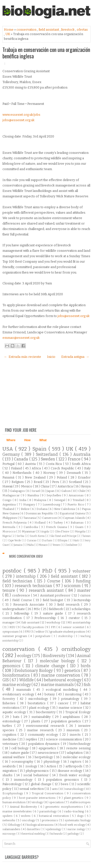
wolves (26, 816)
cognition (10, 735)
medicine (10, 739)
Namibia (34, 495)
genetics (73, 671)
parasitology (48, 811)
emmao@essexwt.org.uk (21, 338)
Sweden (48, 459)
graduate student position (68, 632)
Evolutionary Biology (34, 671)
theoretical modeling (33, 834)
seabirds (10, 766)
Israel (36, 491)
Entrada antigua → (75, 357)
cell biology (21, 748)
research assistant (47, 590)
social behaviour (37, 775)
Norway (50, 473)
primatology (71, 699)
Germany (12, 454)
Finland (17, 468)
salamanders (12, 829)
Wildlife (27, 680)
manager (9, 622)
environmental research (46, 726)
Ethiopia (63, 540)
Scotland (76, 482)
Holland (40, 523)
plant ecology (40, 708)
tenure (10, 590)
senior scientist (74, 627)
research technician (34, 586)
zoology (32, 766)
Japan (51, 491)
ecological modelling (63, 690)
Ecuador (84, 477)
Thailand (9, 509)
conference (22, 595)
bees (65, 784)
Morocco (9, 531)
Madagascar (12, 495)
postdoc (13, 571)
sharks (8, 775)
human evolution (14, 802)
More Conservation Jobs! (26, 556)
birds (86, 666)
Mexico (27, 486)
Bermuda (9, 527)
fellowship (23, 613)
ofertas (82, 30)
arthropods (74, 766)
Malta (31, 545)
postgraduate (43, 636)
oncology (29, 820)
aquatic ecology (15, 712)
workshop (54, 622)
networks (9, 820)
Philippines (10, 518)
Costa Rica (54, 464)
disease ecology (70, 771)
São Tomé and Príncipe (64, 536)
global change (42, 784)
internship (27, 576)
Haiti (77, 540)
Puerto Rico (76, 504)
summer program (15, 636)
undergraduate (14, 609)
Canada (22, 459)
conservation (27, 30)
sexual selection (32, 789)
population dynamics (45, 744)
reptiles (32, 739)
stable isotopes (80, 802)
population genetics (67, 721)
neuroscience (48, 753)
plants (36, 721)
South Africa (81, 464)
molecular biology (59, 661)
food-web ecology (73, 825)
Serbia (21, 536)
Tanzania (30, 518)
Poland (63, 477)
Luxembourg (52, 504)
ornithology (76, 649)
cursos (85, 595)
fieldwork (56, 609)
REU (13, 627)
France (75, 459)
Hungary (30, 504)
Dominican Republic (40, 513)
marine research (41, 730)
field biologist (54, 600)
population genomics (64, 780)
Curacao (32, 540)
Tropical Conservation (48, 793)
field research (69, 605)
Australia (82, 454)
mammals (25, 690)
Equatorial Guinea (73, 513)
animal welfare (14, 757)
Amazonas (77, 495)
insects (76, 735)
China (45, 486)
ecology (25, 656)
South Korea (37, 536)
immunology (24, 780)
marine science (71, 708)
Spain (40, 449)
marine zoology (77, 829)
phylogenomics (38, 771)
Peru (56, 482)
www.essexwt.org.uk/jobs (21, 115)
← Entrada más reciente (23, 357)
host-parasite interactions (38, 798)
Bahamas (78, 523)
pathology (74, 834)
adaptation (75, 753)
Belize (26, 509)
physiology (52, 762)
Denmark (75, 473)
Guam (80, 527)
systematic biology (78, 820)
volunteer (82, 571)
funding (83, 581)
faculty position (34, 627)
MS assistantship (79, 622)
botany (50, 694)
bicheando (56, 834)
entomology (12, 721)
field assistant (49, 30)
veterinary (11, 744)
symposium (11, 632)
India (23, 500)
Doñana (42, 509)
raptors (76, 762)
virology (38, 802)
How (27, 440)
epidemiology (54, 829)
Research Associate (30, 605)
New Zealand (36, 477)
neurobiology (75, 789)
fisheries (10, 703)
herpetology (44, 757)
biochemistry (46, 712)
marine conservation (61, 675)
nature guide (54, 613)
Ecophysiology (13, 793)
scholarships (81, 609)
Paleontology (13, 784)
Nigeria (7, 536)
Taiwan (86, 536)
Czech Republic (63, 468)
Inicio (51, 357)
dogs (81, 816)
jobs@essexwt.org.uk (18, 120)
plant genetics (74, 798)
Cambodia (31, 527)
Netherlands (23, 473)
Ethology (15, 825)
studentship (66, 636)
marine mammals (58, 685)
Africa (37, 468)
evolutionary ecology (19, 694)
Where (11, 440)
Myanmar (29, 531)
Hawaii (8, 486)
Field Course (23, 600)
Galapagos (18, 491)
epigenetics (48, 748)
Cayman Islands (74, 518)
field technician (18, 581)
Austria (31, 464)
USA (9, 449)
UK (8, 34)
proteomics (50, 820)
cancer (64, 703)
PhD (48, 571)
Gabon (66, 491)
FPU (28, 632)
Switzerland (48, 454)
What (43, 440)
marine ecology (17, 685)
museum (74, 730)
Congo (8, 500)
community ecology (44, 735)
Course (55, 581)
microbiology (39, 699)
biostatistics (38, 703)
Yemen (57, 545)
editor (40, 632)
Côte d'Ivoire (62, 532)
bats (17, 717)
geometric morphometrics (65, 807)
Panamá (9, 477)
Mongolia (80, 532)
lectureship (82, 600)
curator (75, 618)
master (84, 590)
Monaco (43, 545)
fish (87, 685)
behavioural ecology (63, 680)
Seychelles (54, 495)
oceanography (23, 762)
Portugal (9, 464)
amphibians (72, 717)
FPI (54, 627)
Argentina (10, 504)
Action (52, 766)
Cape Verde (15, 540)
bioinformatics (17, 675)
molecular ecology (77, 757)
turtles (8, 726)
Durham (47, 540)
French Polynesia (15, 523)
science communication (64, 739)
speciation (57, 802)
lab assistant (31, 622)
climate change (51, 666)
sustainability (42, 717)
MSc (37, 609)
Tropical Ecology (78, 712)
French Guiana (57, 527)
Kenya (86, 486)
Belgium (18, 482)
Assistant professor (56, 595)
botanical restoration (54, 816)
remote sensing (78, 748)
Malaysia (41, 500)
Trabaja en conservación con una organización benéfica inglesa (46, 53)
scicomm (73, 586)
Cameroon (50, 518)
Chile (82, 491)
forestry (10, 699)
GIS (6, 680)
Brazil (39, 482)
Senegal (60, 500)
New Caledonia (65, 509)
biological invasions (40, 825)
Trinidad (79, 500)
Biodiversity (54, 656)
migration (10, 771)
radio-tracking (75, 811)
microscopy (9, 834)
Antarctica (66, 486)
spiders (8, 816)
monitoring (74, 694)
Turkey (59, 523)
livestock (68, 30)
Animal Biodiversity (24, 807)
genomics (12, 666)
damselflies (34, 829)
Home (9, 30)
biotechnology (80, 744)
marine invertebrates (18, 811)
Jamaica (18, 545)
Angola (45, 532)
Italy (87, 468)
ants (55, 789)
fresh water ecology (75, 775)
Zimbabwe (71, 545)
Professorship (46, 618)
